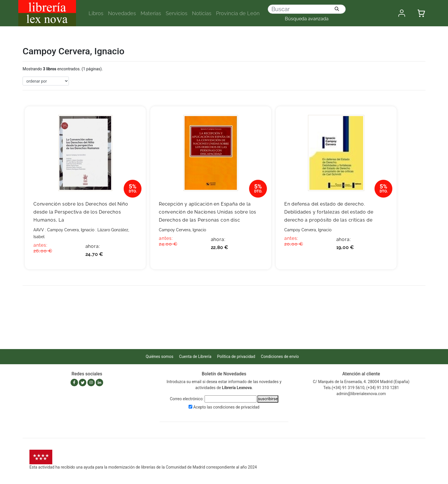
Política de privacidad (236, 356)
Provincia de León (238, 13)
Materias (151, 13)
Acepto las (226, 407)
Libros (96, 13)
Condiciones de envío (280, 356)
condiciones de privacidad (236, 407)
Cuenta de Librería (195, 356)
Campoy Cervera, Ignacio (71, 230)
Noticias (202, 13)
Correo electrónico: (187, 399)
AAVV (39, 230)
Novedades (122, 13)
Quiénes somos (160, 356)
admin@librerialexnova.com (361, 394)
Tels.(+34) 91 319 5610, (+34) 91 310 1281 (361, 388)
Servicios (177, 13)
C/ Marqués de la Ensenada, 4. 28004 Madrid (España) (361, 382)
